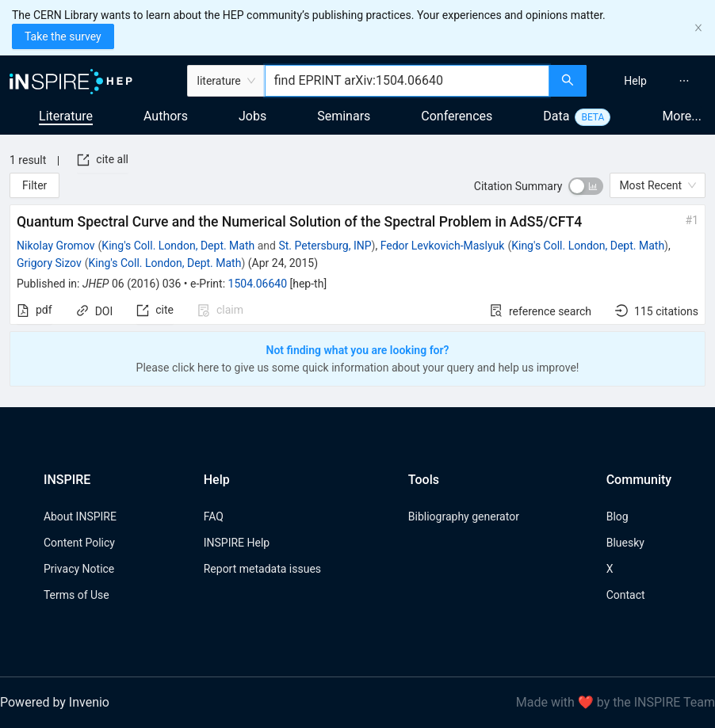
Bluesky (625, 543)
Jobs (252, 116)
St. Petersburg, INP (325, 246)
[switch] (586, 186)
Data (556, 116)
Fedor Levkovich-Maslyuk (443, 246)
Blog (617, 516)
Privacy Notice (79, 569)
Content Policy (79, 543)
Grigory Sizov (49, 263)
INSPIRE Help (237, 543)
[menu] (653, 81)
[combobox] (407, 81)
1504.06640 (258, 284)
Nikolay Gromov (56, 246)
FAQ (214, 516)
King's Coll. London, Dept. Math (178, 246)
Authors (166, 116)
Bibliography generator (464, 516)
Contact (626, 595)
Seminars (344, 116)
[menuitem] (635, 81)
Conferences (457, 116)
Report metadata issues (262, 569)
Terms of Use (76, 595)
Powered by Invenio (55, 702)
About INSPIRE (80, 516)
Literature (66, 116)
